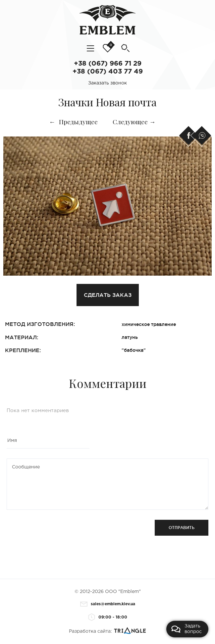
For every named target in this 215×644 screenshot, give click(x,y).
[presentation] (57, 533)
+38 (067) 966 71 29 (108, 64)
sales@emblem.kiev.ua (108, 604)
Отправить (182, 528)
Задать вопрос (187, 629)
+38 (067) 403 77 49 (108, 72)
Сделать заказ (108, 295)
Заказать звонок (108, 83)
